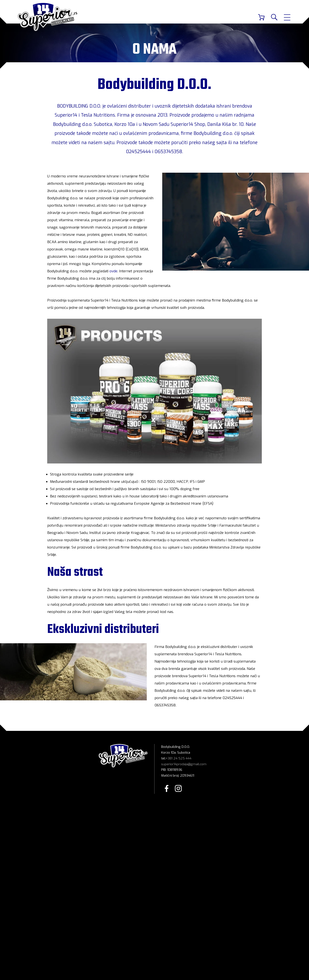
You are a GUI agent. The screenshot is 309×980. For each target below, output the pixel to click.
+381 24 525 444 (179, 758)
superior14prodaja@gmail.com (184, 764)
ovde (113, 271)
